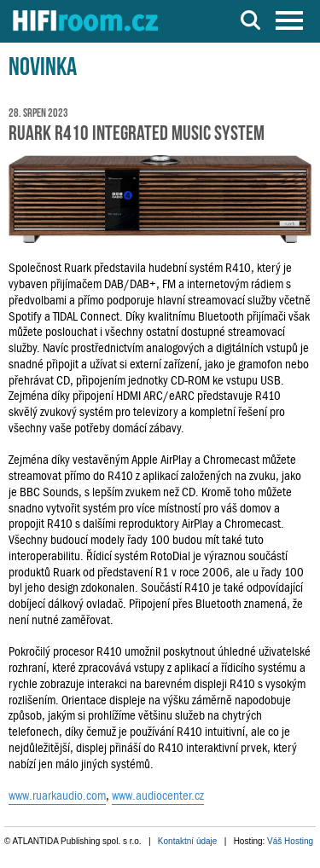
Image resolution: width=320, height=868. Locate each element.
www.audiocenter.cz (158, 796)
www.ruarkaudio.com (57, 796)
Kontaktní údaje (188, 841)
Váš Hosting (290, 841)
